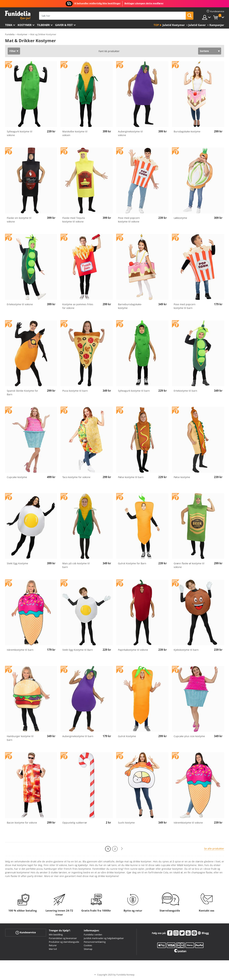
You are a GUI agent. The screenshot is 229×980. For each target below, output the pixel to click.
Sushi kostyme (126, 823)
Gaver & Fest (64, 25)
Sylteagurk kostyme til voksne (20, 133)
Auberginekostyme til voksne (130, 133)
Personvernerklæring (95, 942)
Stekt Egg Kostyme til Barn (78, 650)
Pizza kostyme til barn (75, 391)
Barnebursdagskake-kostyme (130, 306)
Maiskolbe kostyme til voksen (75, 133)
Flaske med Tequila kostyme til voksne (74, 220)
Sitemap (88, 949)
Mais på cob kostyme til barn (76, 565)
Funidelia (10, 34)
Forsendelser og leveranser (63, 938)
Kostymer (25, 25)
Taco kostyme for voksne (76, 477)
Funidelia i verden (93, 935)
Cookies (88, 945)
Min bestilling (56, 935)
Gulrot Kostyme (127, 736)
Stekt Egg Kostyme (17, 563)
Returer (53, 945)
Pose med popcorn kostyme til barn (185, 306)
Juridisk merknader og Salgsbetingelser (104, 938)
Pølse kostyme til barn (131, 477)
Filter (13, 51)
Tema (9, 25)
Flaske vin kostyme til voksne (19, 220)
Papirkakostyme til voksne (133, 650)
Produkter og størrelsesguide (64, 942)
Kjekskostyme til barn (186, 650)
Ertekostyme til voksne (20, 304)
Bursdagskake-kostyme (187, 131)
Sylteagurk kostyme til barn (134, 391)
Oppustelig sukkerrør (75, 823)
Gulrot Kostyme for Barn (132, 563)
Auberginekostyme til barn (78, 736)
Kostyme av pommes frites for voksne (78, 306)
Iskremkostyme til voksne (188, 823)
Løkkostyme (180, 218)
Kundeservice (26, 933)
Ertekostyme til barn (185, 391)
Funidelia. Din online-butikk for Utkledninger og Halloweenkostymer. (18, 15)
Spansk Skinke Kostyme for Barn (22, 393)
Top (156, 25)
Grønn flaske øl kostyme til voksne (189, 565)
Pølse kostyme (182, 477)
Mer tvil (53, 949)
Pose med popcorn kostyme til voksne (129, 220)
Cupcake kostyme (17, 477)
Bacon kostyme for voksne (22, 823)
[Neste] (122, 849)
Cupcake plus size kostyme (189, 736)
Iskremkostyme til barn (20, 650)
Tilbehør (43, 25)
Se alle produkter (214, 849)
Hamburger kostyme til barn (20, 738)
